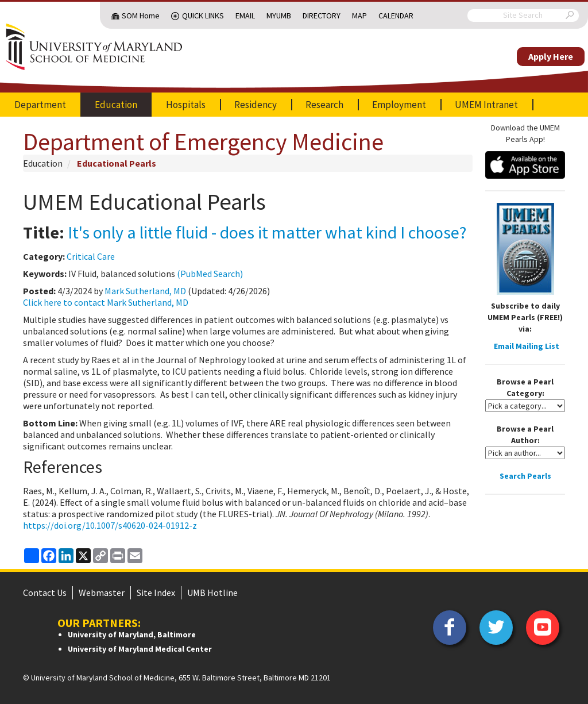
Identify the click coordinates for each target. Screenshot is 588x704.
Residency (256, 105)
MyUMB (279, 16)
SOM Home (141, 16)
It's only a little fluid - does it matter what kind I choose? (267, 232)
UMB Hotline (212, 593)
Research (324, 105)
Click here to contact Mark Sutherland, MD (106, 302)
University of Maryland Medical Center (140, 649)
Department (40, 105)
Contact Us (45, 593)
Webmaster (102, 593)
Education (116, 105)
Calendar (396, 16)
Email (245, 16)
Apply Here (551, 56)
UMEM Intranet (486, 105)
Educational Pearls (117, 163)
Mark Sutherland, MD (145, 291)
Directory (322, 16)
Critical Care (91, 256)
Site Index (156, 593)
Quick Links (203, 16)
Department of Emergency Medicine (203, 141)
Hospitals (186, 105)
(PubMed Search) (210, 274)
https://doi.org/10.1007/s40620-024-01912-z (110, 525)
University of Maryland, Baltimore (132, 634)
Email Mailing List (527, 346)
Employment (399, 105)
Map (359, 16)
